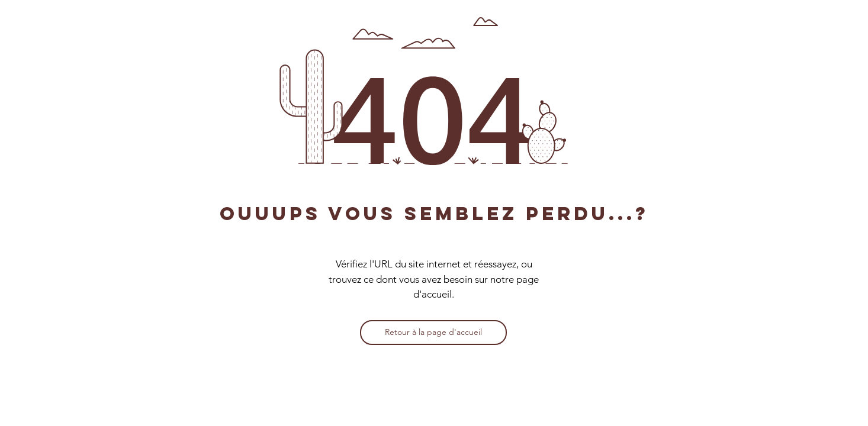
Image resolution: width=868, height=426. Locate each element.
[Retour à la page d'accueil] (433, 333)
